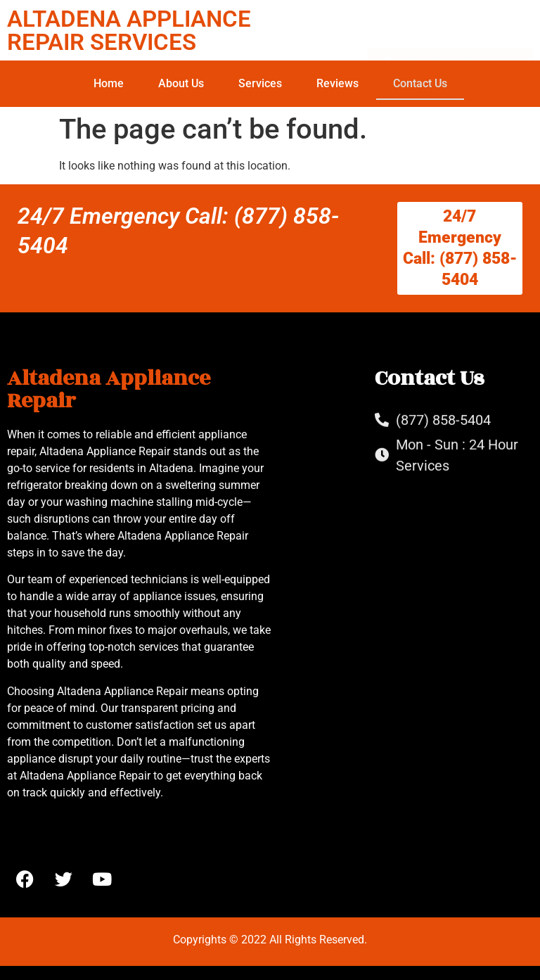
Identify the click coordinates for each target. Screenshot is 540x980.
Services (260, 83)
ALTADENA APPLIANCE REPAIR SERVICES (129, 30)
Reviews (337, 83)
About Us (181, 83)
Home (109, 83)
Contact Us (420, 83)
